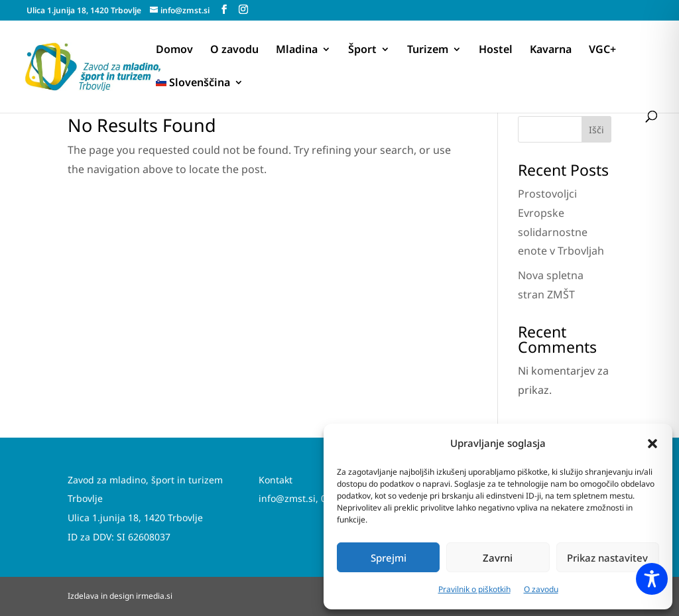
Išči (596, 130)
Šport (362, 50)
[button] (652, 444)
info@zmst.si (287, 498)
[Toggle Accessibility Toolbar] (652, 579)
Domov (174, 50)
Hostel (496, 50)
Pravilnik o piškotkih (474, 589)
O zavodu (541, 589)
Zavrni (498, 558)
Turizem (428, 50)
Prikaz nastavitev (607, 558)
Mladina (297, 50)
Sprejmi (389, 558)
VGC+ (602, 50)
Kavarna (551, 50)
